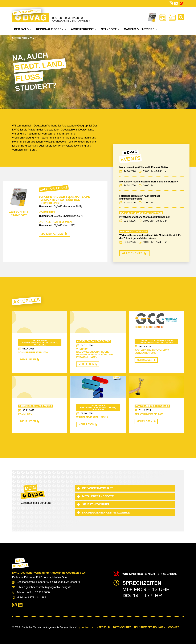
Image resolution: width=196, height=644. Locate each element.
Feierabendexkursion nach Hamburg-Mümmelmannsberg (140, 197)
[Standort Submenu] (119, 29)
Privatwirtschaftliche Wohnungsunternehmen (145, 217)
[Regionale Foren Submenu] (66, 29)
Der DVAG (21, 29)
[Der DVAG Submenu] (31, 29)
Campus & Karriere (139, 29)
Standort (109, 29)
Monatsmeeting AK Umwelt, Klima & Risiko (144, 167)
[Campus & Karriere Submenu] (157, 29)
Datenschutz (122, 627)
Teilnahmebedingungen (149, 627)
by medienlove (85, 627)
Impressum (103, 627)
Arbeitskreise (82, 29)
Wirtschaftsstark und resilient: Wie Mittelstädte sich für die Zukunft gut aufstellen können (150, 237)
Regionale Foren (50, 29)
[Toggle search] (181, 17)
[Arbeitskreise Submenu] (96, 29)
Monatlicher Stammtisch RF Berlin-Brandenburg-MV (149, 182)
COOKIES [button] (174, 627)
